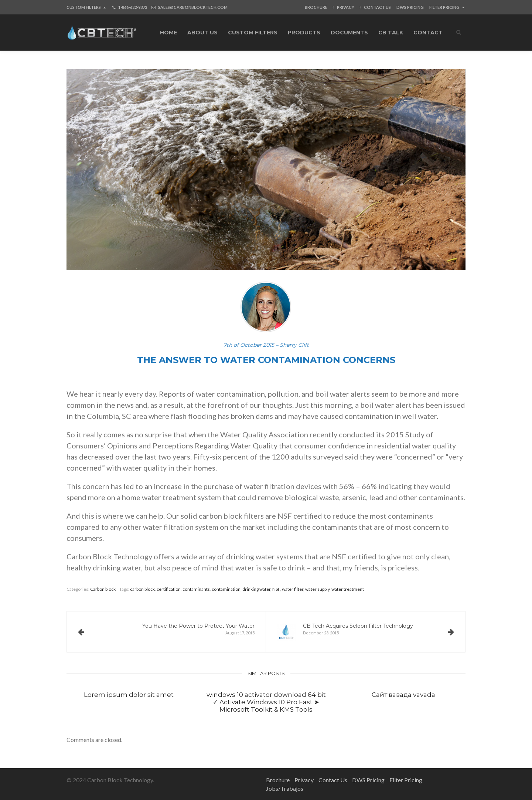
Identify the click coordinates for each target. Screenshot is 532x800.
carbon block (142, 589)
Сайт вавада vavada (403, 695)
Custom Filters (86, 7)
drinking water (256, 589)
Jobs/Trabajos (285, 788)
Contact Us (375, 7)
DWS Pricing (410, 7)
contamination (226, 589)
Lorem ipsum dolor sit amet (129, 695)
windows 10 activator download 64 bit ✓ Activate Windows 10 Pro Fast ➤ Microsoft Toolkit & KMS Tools (266, 702)
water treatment (348, 589)
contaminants (196, 589)
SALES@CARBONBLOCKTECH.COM (193, 7)
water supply (317, 589)
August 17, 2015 (166, 629)
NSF (276, 589)
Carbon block (103, 589)
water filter (293, 589)
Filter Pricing (447, 7)
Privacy (344, 7)
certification (169, 589)
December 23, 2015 (366, 632)
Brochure (316, 7)
